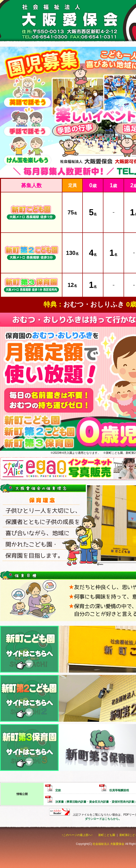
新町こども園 (107, 835)
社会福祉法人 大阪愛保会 (108, 844)
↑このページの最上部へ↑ (77, 835)
